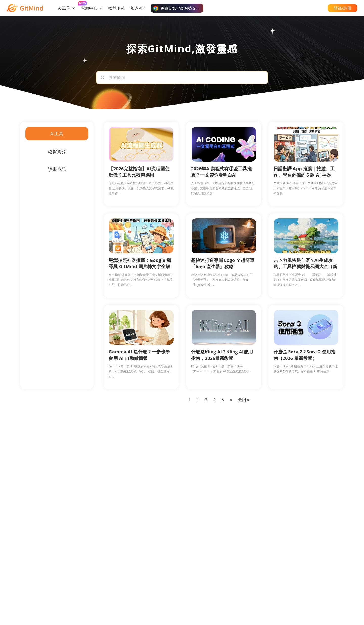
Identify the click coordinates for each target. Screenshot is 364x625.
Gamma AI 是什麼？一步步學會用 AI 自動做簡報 (139, 355)
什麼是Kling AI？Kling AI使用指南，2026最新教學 (222, 355)
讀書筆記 (57, 169)
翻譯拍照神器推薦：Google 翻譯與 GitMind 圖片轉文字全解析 (140, 266)
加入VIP (138, 8)
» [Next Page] (231, 400)
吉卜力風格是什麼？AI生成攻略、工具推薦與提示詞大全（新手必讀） (305, 266)
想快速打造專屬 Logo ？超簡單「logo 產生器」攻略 (223, 263)
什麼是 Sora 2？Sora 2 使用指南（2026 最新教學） (305, 355)
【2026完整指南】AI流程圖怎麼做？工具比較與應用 (139, 172)
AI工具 (67, 8)
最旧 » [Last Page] (244, 400)
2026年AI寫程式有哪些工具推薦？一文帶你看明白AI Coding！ (221, 175)
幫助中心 (92, 8)
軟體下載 (117, 8)
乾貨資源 (57, 151)
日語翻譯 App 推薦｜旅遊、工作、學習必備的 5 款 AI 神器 (304, 172)
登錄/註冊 (343, 8)
